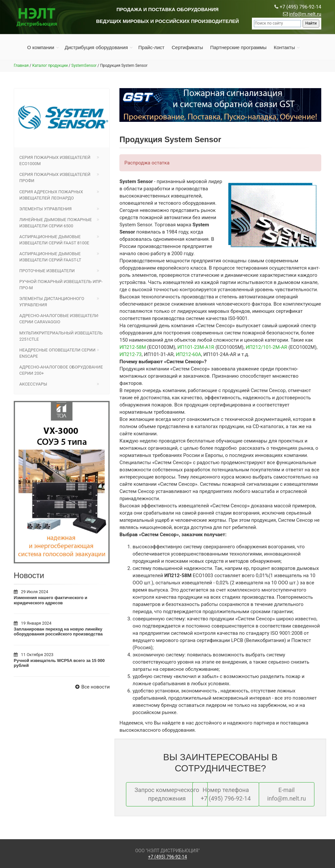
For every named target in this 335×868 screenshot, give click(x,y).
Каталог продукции (50, 66)
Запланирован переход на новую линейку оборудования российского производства (58, 632)
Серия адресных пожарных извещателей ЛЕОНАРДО (51, 195)
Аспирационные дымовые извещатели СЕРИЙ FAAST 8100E (54, 240)
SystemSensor (84, 66)
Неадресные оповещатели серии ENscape (57, 353)
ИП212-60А (188, 354)
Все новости (92, 687)
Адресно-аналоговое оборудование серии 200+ (61, 370)
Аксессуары (33, 384)
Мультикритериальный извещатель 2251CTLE (61, 336)
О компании (41, 47)
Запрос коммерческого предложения (167, 794)
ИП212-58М (133, 347)
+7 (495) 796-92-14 (168, 857)
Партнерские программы (238, 47)
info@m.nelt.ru (305, 14)
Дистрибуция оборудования (96, 47)
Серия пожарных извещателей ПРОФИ (55, 178)
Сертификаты (187, 47)
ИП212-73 (131, 354)
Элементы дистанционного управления (52, 302)
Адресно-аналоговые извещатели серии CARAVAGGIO (59, 319)
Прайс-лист (151, 47)
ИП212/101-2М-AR (266, 347)
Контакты (284, 47)
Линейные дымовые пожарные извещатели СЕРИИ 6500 (55, 223)
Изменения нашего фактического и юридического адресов (51, 600)
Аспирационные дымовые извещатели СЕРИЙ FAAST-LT (50, 257)
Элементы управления (45, 209)
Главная (21, 66)
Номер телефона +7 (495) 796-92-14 (226, 794)
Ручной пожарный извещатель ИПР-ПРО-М (61, 285)
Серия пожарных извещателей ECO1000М (55, 160)
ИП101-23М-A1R (196, 347)
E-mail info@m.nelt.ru (287, 794)
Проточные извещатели (47, 271)
